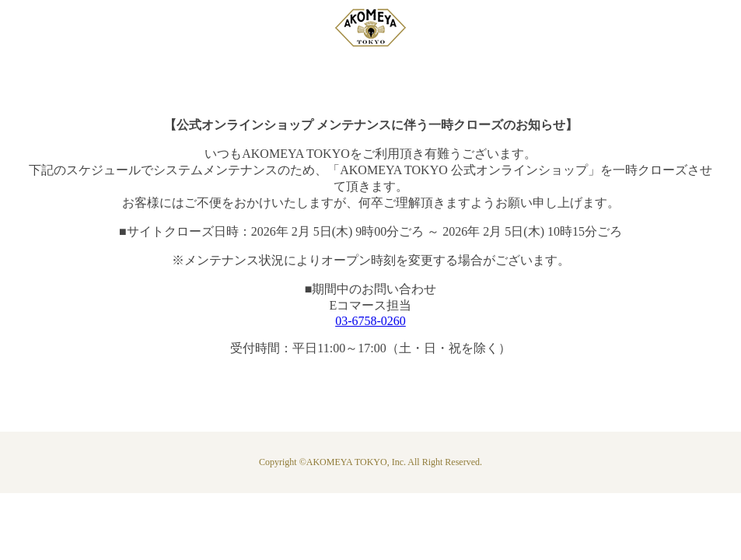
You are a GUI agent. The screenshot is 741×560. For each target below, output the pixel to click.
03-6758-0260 (370, 321)
